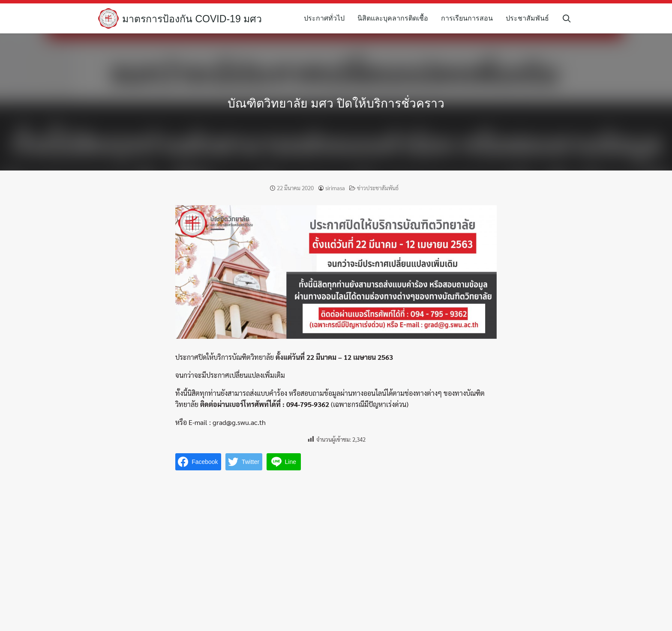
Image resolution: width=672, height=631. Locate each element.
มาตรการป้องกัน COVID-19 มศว (195, 19)
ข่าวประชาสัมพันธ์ (378, 188)
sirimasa (335, 188)
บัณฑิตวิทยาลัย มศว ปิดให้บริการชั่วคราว (336, 103)
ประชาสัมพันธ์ (530, 18)
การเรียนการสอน (470, 18)
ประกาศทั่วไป (327, 18)
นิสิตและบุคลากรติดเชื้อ (396, 18)
